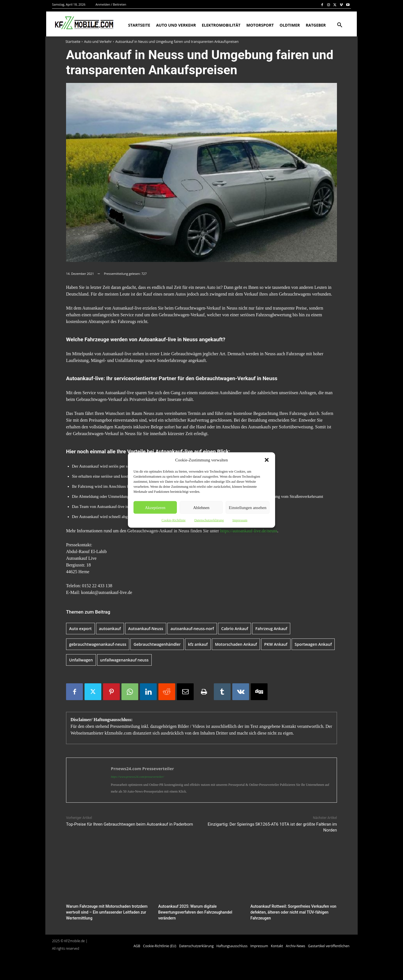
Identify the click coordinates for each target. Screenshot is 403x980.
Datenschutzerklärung (209, 520)
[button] (267, 460)
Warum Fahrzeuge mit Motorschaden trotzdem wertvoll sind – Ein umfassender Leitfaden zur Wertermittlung (104, 912)
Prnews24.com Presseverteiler (142, 768)
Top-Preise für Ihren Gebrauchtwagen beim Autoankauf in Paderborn (130, 824)
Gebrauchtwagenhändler (157, 644)
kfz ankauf (198, 644)
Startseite (73, 42)
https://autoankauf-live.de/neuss (249, 531)
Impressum (240, 520)
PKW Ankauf (276, 644)
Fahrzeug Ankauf (271, 629)
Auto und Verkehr (98, 42)
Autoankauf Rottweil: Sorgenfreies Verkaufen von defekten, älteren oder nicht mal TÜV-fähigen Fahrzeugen (290, 912)
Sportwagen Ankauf (313, 644)
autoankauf (110, 629)
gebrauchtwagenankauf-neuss (98, 644)
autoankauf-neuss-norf (192, 629)
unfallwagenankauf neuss (124, 660)
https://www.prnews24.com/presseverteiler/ (137, 777)
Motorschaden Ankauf (236, 644)
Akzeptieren (155, 507)
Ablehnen (201, 507)
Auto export (80, 629)
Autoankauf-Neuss (146, 629)
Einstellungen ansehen (248, 507)
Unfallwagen (81, 660)
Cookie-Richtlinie (174, 520)
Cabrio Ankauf (235, 629)
